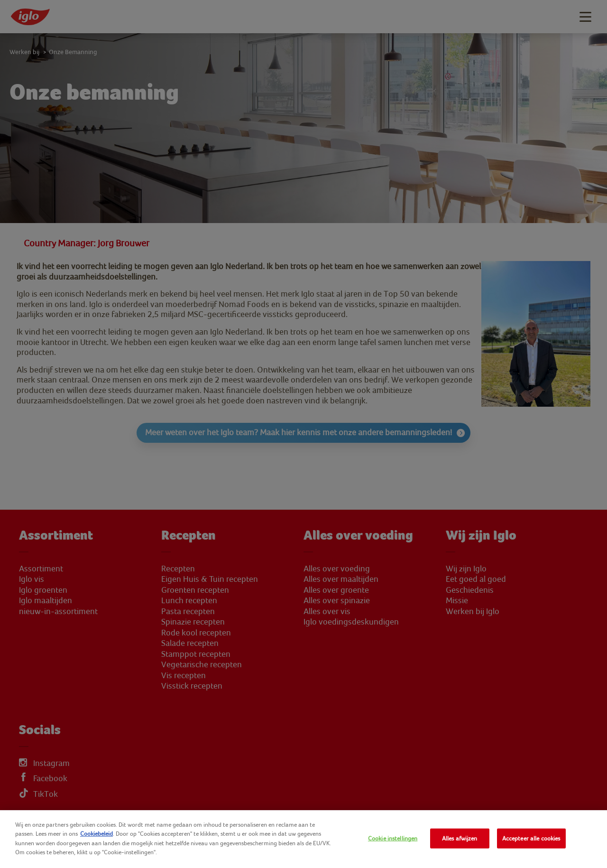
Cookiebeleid (97, 834)
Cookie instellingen (393, 838)
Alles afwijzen (460, 838)
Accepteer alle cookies (531, 838)
